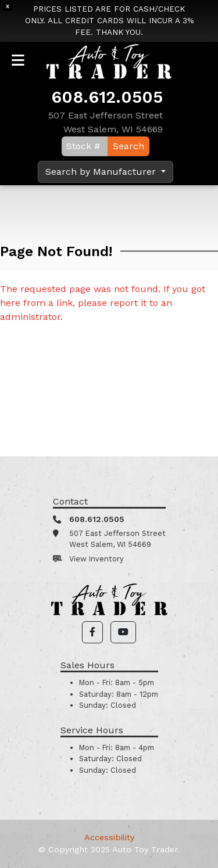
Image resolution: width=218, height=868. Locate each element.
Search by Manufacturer (102, 172)
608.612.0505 (107, 97)
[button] (92, 632)
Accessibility (109, 837)
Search (128, 146)
